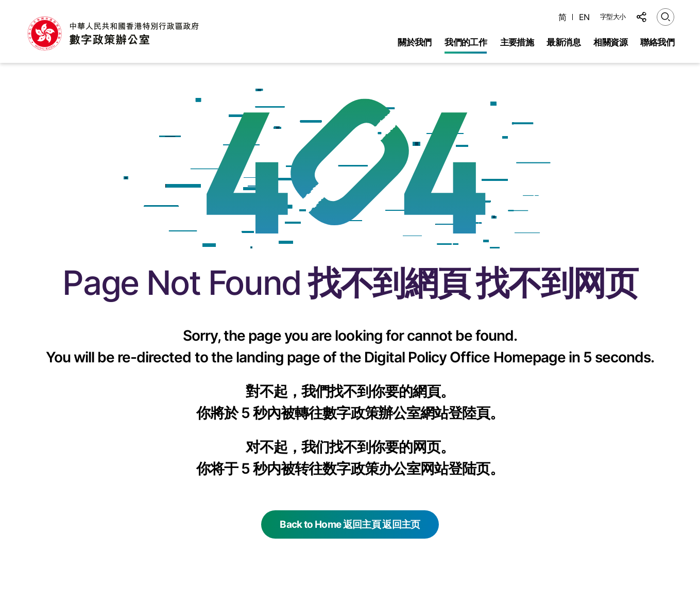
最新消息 (564, 42)
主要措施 (517, 42)
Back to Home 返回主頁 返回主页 (350, 524)
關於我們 (415, 42)
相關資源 (610, 42)
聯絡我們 (657, 42)
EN (584, 17)
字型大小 (613, 16)
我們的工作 (466, 42)
